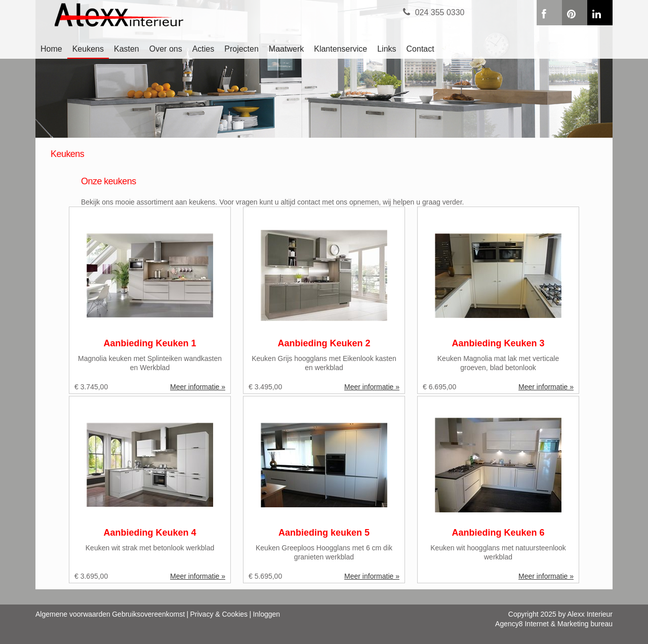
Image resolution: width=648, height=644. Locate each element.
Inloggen (266, 614)
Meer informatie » (198, 387)
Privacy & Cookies (219, 614)
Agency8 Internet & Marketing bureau (554, 624)
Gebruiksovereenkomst (148, 614)
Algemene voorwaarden (73, 614)
